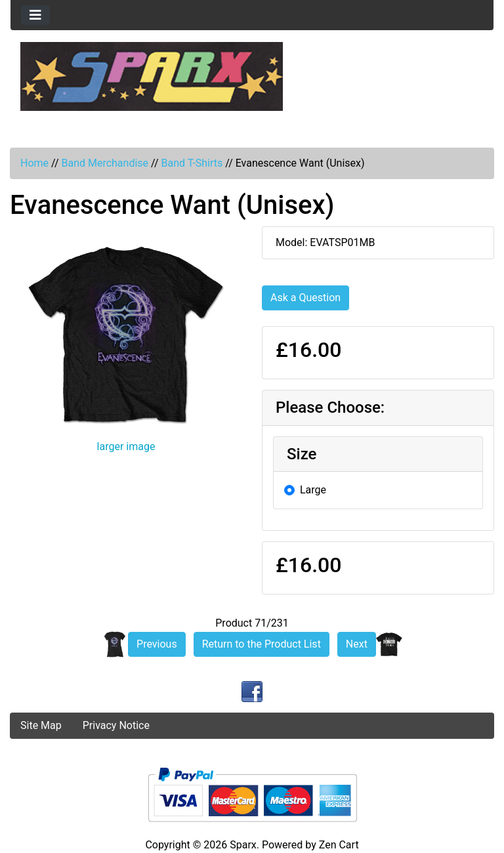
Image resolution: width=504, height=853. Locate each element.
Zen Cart (339, 845)
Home (34, 163)
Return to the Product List (262, 644)
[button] (46, 680)
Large (313, 490)
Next (357, 644)
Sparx (243, 845)
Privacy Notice (116, 725)
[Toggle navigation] (35, 15)
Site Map (41, 725)
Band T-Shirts (192, 163)
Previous (157, 644)
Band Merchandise (105, 163)
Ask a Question (305, 298)
